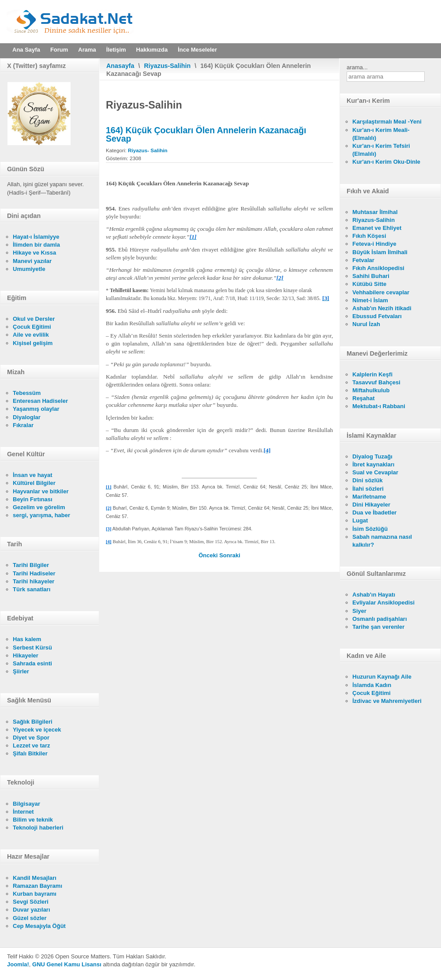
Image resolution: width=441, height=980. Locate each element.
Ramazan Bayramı (37, 886)
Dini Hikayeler (371, 505)
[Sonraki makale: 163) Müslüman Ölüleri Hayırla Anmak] (230, 555)
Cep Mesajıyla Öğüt (39, 926)
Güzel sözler (30, 918)
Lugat (360, 520)
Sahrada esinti (32, 663)
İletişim (116, 50)
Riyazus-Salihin (168, 66)
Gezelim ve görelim (39, 507)
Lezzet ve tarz (32, 745)
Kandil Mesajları (35, 878)
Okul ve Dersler (34, 319)
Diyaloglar (27, 417)
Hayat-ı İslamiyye (36, 237)
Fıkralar (23, 425)
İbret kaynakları (373, 464)
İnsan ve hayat (33, 475)
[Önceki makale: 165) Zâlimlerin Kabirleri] (209, 555)
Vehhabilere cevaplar (381, 292)
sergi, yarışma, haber (41, 515)
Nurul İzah (366, 324)
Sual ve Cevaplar (375, 472)
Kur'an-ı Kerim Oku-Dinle (386, 162)
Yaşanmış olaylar (36, 409)
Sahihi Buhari (371, 276)
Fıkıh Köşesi (369, 236)
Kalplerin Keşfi (372, 374)
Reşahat (364, 398)
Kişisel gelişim (33, 343)
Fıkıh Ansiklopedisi (378, 268)
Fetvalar (363, 260)
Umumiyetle (29, 269)
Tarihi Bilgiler (31, 565)
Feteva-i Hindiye (374, 244)
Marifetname (369, 497)
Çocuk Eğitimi (32, 327)
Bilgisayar (26, 804)
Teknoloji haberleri (38, 828)
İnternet (23, 812)
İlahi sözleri (368, 489)
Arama (87, 50)
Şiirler (21, 671)
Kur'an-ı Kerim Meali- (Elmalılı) (381, 134)
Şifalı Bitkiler (30, 753)
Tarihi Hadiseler (34, 573)
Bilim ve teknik (33, 820)
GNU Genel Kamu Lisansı (67, 964)
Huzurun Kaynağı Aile (382, 677)
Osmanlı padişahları (380, 619)
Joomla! (18, 964)
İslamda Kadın (372, 685)
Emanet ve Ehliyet (377, 228)
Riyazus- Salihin (148, 150)
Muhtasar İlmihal (375, 212)
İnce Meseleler (197, 50)
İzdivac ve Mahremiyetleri (387, 701)
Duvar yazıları (32, 910)
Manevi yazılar (32, 261)
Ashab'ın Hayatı (374, 595)
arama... (357, 67)
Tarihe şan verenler (378, 627)
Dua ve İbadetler (374, 513)
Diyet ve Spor (31, 738)
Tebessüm (27, 393)
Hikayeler (26, 655)
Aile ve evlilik (31, 335)
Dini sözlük (368, 480)
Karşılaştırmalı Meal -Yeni (387, 122)
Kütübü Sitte (369, 284)
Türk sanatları (32, 589)
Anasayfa (120, 66)
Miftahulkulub (371, 390)
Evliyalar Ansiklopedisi (383, 603)
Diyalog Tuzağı (372, 456)
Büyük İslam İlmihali (380, 252)
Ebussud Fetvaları (377, 316)
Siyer (359, 611)
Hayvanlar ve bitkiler (41, 491)
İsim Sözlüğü (370, 529)
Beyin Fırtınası (33, 499)
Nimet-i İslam (370, 300)
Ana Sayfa (26, 50)
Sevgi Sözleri (31, 902)
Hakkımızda (152, 50)
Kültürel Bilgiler (34, 483)
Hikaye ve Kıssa (34, 253)
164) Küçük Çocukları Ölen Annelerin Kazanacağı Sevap (206, 134)
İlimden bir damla (36, 245)
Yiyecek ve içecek (37, 730)
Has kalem (27, 639)
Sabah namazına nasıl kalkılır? (382, 541)
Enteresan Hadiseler (40, 401)
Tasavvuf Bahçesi (376, 382)
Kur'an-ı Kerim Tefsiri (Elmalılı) (381, 150)
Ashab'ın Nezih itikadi (382, 308)
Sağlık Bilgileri (33, 722)
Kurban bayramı (35, 894)
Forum (59, 50)
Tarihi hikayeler (34, 581)
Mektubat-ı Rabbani (379, 406)
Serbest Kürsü (32, 648)
